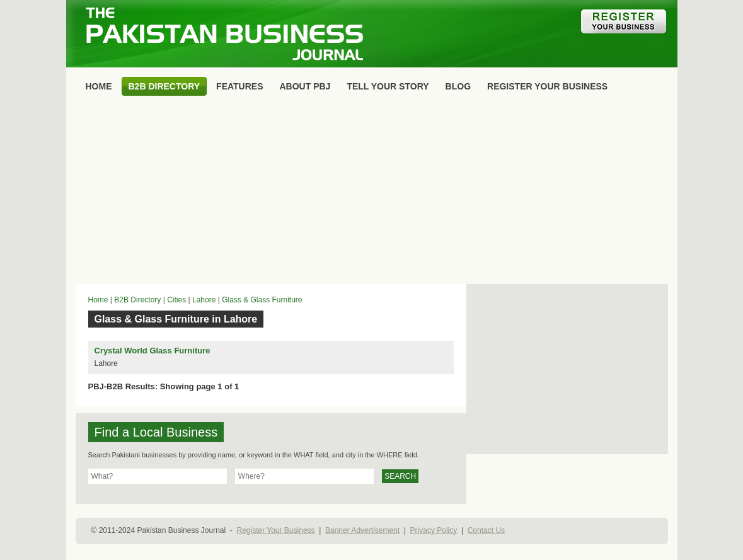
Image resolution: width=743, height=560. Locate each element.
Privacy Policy (434, 530)
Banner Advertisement (362, 530)
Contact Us (486, 530)
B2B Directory (137, 300)
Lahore (204, 300)
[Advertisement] (372, 193)
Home (98, 300)
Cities (176, 300)
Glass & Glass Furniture (262, 300)
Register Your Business (275, 530)
